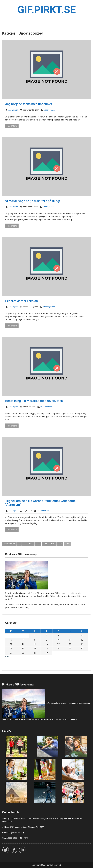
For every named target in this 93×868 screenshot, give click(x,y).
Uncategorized (50, 110)
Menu (5, 5)
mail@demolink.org (16, 833)
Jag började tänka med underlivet (29, 104)
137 (60, 544)
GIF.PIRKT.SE (47, 10)
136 (53, 544)
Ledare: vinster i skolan (21, 301)
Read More (12, 126)
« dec (8, 657)
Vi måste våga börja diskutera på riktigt (33, 201)
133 (31, 544)
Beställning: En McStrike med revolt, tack (34, 401)
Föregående (9, 544)
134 (38, 544)
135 (45, 544)
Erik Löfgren (13, 110)
